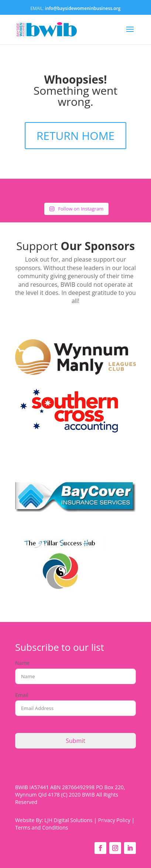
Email (22, 695)
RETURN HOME (76, 136)
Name (22, 663)
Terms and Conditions (42, 827)
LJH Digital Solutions (68, 820)
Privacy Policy (114, 820)
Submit (75, 741)
